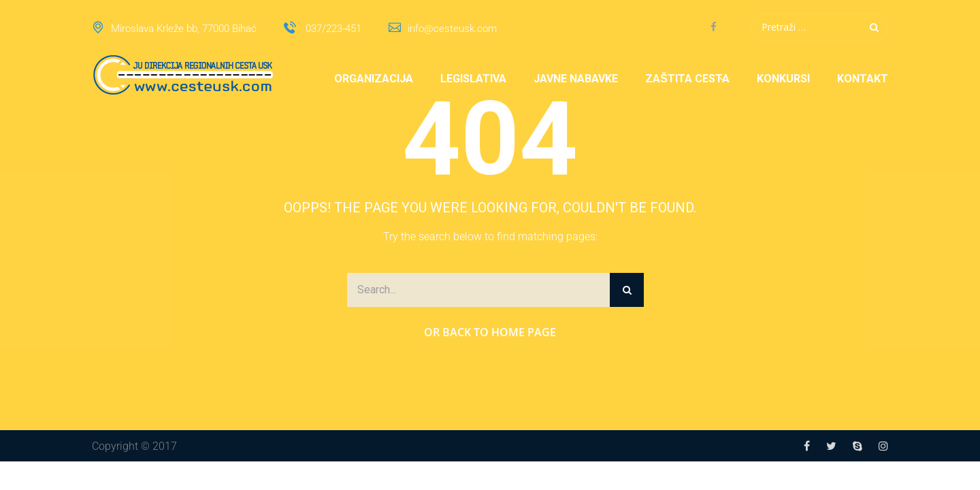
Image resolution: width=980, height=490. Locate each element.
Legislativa (473, 79)
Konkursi (783, 79)
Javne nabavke (576, 79)
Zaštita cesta (687, 79)
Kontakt (863, 79)
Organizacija (374, 79)
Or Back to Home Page (490, 332)
